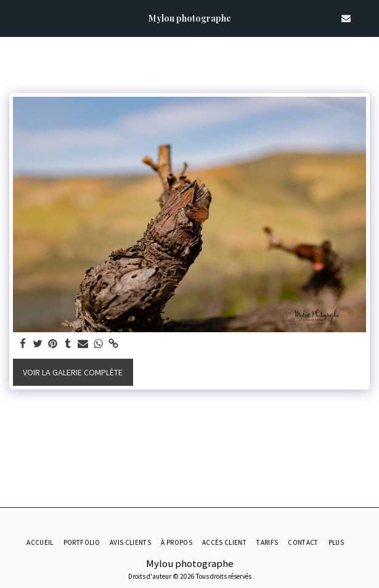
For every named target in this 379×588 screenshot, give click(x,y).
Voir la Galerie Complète (73, 372)
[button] (14, 18)
